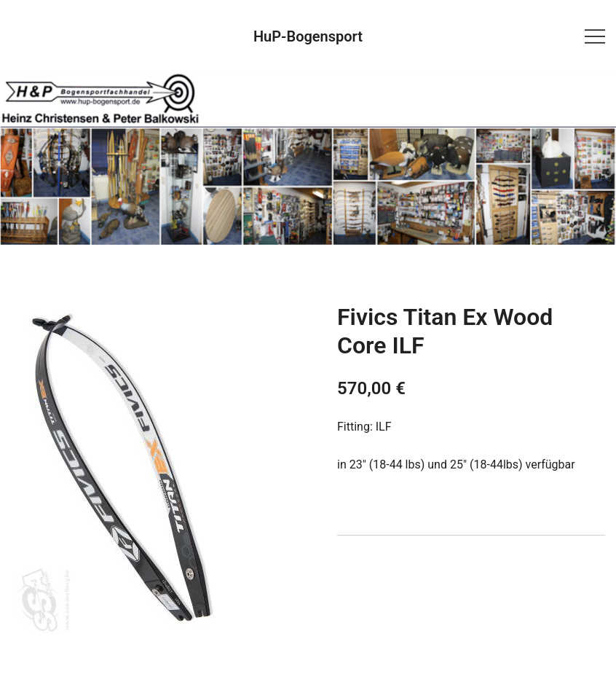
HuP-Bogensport (308, 36)
